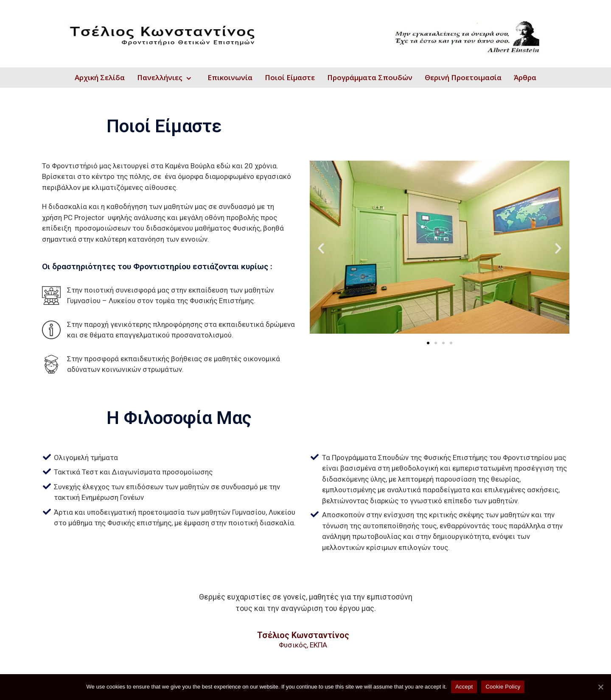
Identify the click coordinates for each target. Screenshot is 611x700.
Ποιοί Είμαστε (290, 77)
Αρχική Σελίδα (100, 77)
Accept (464, 687)
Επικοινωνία (230, 77)
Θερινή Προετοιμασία (463, 77)
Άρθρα (525, 77)
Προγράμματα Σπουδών (370, 77)
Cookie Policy (503, 687)
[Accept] (600, 687)
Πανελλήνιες (160, 77)
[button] (428, 343)
